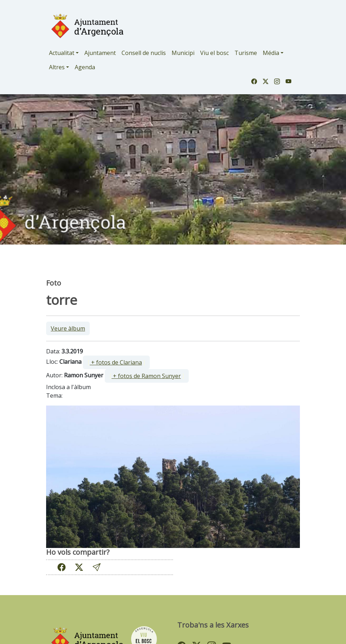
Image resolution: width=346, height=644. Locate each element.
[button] (97, 567)
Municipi (183, 53)
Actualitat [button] (62, 53)
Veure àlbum (68, 328)
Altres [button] (57, 67)
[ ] (116, 362)
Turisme (246, 53)
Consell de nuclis (144, 53)
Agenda (85, 67)
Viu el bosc (214, 53)
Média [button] (271, 53)
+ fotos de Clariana (116, 362)
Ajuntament (100, 53)
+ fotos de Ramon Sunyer (146, 376)
